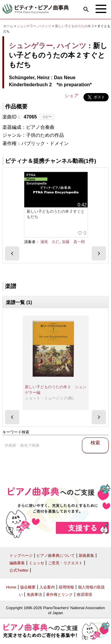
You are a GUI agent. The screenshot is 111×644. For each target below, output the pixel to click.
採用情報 (66, 587)
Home (11, 587)
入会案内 (47, 587)
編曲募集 (17, 563)
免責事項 (34, 595)
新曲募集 (86, 556)
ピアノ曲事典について (56, 556)
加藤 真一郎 (73, 242)
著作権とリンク (59, 595)
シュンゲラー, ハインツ (34, 26)
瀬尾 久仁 (50, 242)
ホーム (8, 26)
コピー (47, 117)
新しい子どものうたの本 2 (75, 26)
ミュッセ (36, 563)
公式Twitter (19, 570)
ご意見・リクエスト (65, 563)
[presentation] (12, 253)
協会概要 (28, 587)
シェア (72, 96)
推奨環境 (84, 595)
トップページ (21, 556)
